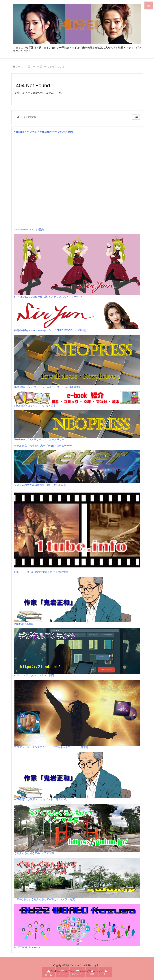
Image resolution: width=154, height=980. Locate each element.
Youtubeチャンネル (26, 132)
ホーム (19, 66)
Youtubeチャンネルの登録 (29, 230)
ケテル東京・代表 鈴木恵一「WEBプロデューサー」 (44, 446)
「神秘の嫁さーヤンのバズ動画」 (56, 132)
